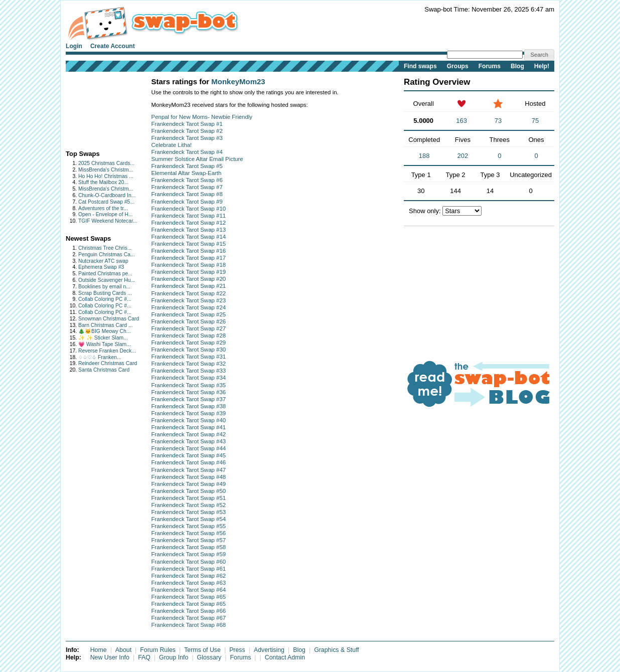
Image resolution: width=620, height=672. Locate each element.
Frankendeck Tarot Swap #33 (189, 371)
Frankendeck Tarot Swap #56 (189, 533)
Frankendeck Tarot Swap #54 (189, 519)
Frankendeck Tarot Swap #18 (189, 265)
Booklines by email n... (104, 287)
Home (99, 650)
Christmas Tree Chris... (105, 248)
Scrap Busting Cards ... (105, 293)
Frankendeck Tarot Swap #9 (187, 202)
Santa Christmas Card (104, 370)
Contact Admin (285, 657)
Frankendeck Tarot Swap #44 (189, 448)
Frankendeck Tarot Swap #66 (189, 611)
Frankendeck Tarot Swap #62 (189, 576)
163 (461, 121)
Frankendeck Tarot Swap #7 (187, 187)
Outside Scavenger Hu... (107, 280)
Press (237, 650)
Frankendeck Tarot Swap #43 (189, 441)
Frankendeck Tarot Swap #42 (189, 434)
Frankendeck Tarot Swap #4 (187, 152)
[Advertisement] (97, 109)
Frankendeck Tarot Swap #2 (187, 131)
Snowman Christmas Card (109, 319)
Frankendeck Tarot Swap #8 (187, 194)
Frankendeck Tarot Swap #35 (189, 385)
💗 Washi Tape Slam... (105, 344)
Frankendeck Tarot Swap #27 (189, 328)
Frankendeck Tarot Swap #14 (189, 237)
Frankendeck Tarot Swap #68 (189, 625)
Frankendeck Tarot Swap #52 (189, 505)
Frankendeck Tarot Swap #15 (189, 244)
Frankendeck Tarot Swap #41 (189, 427)
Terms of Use (202, 650)
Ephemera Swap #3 (101, 267)
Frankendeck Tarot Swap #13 (189, 230)
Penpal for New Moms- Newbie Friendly (202, 117)
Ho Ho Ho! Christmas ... (106, 176)
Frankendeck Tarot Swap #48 (189, 477)
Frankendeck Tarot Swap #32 (189, 364)
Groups (458, 66)
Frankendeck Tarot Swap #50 (189, 491)
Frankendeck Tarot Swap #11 (189, 216)
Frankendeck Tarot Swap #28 (189, 335)
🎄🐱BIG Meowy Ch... (105, 331)
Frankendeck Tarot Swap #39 (189, 413)
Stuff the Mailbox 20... (103, 182)
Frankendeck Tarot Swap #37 (189, 399)
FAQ (144, 657)
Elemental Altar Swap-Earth (187, 173)
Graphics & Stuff (337, 650)
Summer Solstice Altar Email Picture (197, 159)
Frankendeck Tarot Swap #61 (189, 569)
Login (74, 46)
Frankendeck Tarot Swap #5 (187, 166)
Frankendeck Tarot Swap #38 (189, 406)
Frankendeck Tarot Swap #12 (189, 223)
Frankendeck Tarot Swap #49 (189, 484)
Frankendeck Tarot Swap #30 (189, 350)
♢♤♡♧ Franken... (100, 357)
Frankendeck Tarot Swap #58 (189, 547)
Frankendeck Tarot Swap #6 (187, 180)
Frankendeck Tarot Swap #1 (187, 124)
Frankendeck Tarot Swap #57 (189, 540)
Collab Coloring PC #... (105, 299)
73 (498, 121)
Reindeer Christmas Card (108, 363)
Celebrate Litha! (172, 145)
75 (535, 121)
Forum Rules (158, 650)
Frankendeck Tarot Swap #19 (189, 272)
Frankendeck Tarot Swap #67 (189, 618)
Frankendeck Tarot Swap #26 (189, 321)
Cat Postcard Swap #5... (106, 202)
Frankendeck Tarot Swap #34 (189, 378)
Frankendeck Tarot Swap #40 (189, 420)
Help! (542, 66)
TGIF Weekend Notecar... (108, 221)
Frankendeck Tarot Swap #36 (189, 392)
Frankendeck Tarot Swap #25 (189, 314)
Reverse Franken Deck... (107, 351)
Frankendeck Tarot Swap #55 (189, 526)
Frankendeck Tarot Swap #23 (189, 300)
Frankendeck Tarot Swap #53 (189, 512)
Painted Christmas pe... (105, 274)
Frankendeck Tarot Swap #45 (189, 455)
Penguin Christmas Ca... (107, 255)
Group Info (174, 657)
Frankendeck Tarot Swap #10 (189, 209)
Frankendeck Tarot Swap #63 (189, 583)
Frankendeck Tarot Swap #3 (187, 138)
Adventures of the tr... (103, 208)
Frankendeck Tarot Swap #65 (189, 597)
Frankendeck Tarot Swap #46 (189, 462)
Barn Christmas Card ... (106, 325)
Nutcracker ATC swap (103, 261)
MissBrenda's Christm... (106, 170)
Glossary (209, 657)
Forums (490, 66)
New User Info (110, 657)
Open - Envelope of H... (106, 214)
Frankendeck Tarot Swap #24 (189, 307)
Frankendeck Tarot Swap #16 (189, 251)
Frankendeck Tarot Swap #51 (189, 498)
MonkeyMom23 (238, 81)
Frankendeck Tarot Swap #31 (189, 357)
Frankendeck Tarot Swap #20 (189, 279)
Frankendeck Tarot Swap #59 (189, 554)
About (123, 650)
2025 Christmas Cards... (106, 163)
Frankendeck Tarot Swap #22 (189, 293)
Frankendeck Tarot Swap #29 (189, 343)
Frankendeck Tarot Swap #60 (189, 562)
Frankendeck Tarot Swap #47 (189, 470)
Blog (517, 66)
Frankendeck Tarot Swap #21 (189, 286)
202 (463, 156)
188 (424, 156)
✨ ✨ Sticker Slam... (103, 338)
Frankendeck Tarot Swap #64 (189, 590)
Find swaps (420, 66)
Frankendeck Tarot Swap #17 (189, 258)
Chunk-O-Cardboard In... (107, 195)
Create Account (113, 46)
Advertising (269, 650)
